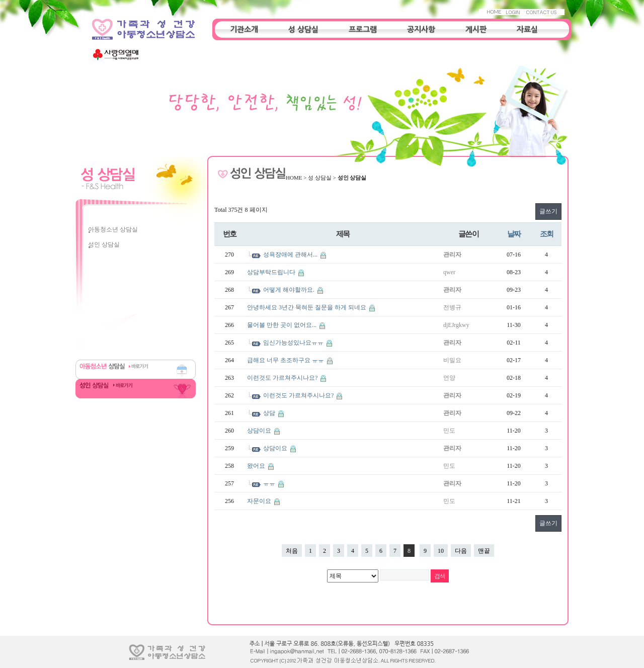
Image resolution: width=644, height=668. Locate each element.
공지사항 (421, 29)
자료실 (527, 29)
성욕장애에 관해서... (291, 255)
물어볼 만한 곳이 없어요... (283, 325)
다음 (461, 551)
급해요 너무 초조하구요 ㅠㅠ (286, 360)
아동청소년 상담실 (113, 229)
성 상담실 (303, 29)
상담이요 (260, 431)
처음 (292, 551)
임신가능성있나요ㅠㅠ (294, 343)
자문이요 (260, 501)
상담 (270, 413)
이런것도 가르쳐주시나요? (283, 378)
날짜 (514, 234)
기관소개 (244, 29)
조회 (547, 234)
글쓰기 (548, 211)
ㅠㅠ (270, 483)
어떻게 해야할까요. (290, 290)
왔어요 (257, 466)
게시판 (476, 29)
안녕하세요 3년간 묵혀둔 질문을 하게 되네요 (307, 307)
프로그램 (363, 29)
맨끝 (484, 551)
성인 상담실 (104, 244)
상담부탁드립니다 (272, 272)
